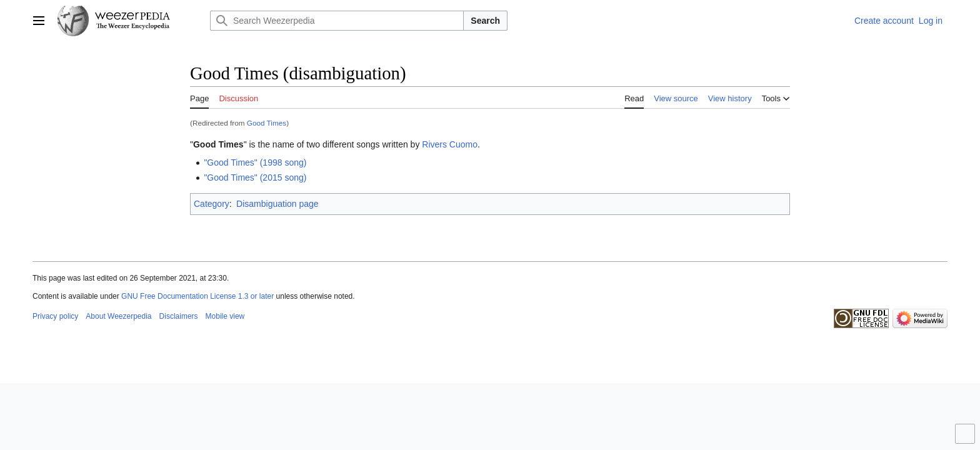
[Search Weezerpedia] (337, 21)
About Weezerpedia (118, 316)
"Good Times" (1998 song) (255, 162)
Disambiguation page (277, 204)
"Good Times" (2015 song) (255, 177)
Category (212, 204)
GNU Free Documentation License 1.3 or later (197, 296)
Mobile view (225, 316)
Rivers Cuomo (450, 144)
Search (485, 21)
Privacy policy (55, 316)
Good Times (267, 123)
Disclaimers (179, 316)
